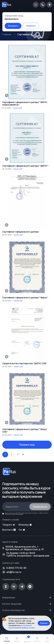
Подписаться (40, 507)
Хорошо (44, 623)
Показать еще (27, 445)
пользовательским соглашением (14, 514)
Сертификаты (25, 34)
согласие (11, 513)
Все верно (13, 26)
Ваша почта (12, 507)
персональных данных (31, 513)
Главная (7, 34)
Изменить (31, 26)
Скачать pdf (18, 108)
